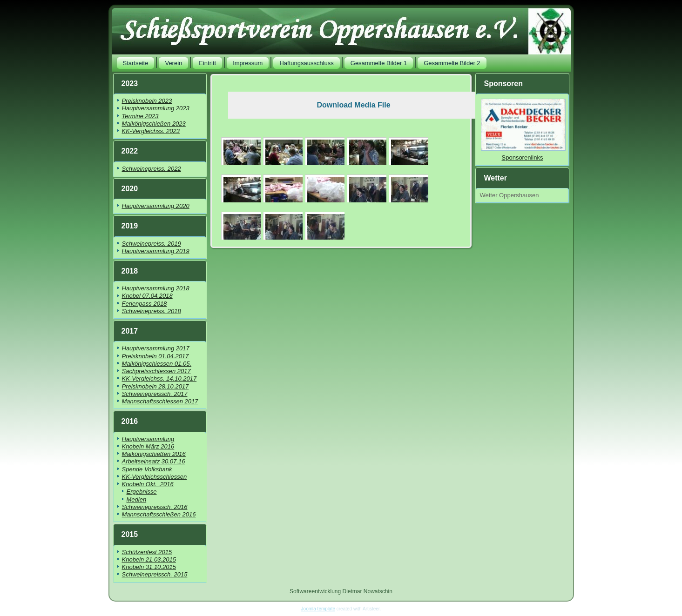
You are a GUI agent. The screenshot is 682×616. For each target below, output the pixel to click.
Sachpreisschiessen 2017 (156, 371)
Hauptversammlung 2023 (156, 108)
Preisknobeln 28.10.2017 (155, 386)
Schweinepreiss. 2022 (152, 169)
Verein (173, 63)
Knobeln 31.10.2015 (149, 567)
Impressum (248, 63)
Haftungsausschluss (306, 63)
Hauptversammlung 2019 (156, 251)
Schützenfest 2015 (147, 552)
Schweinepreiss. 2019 (152, 244)
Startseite (136, 63)
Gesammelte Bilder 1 (379, 63)
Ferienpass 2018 (145, 304)
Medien (137, 499)
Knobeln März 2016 (148, 446)
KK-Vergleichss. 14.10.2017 (159, 378)
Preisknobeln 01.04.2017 (155, 356)
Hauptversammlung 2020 (156, 206)
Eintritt (207, 63)
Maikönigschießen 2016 (154, 454)
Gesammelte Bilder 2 (452, 63)
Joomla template (318, 609)
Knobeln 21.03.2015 (149, 559)
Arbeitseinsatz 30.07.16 (154, 461)
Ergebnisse (142, 492)
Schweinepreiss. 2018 (152, 311)
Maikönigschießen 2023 (154, 124)
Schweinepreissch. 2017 (155, 394)
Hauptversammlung (148, 439)
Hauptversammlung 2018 (156, 288)
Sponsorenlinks (523, 157)
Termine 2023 (140, 116)
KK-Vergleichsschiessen (155, 477)
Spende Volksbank (147, 469)
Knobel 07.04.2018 (147, 296)
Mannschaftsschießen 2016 (159, 514)
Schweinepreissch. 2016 (155, 507)
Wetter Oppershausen (509, 195)
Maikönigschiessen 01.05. (157, 364)
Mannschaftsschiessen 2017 (160, 401)
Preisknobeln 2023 (147, 101)
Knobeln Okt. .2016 (148, 484)
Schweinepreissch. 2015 (155, 574)
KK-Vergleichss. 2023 (151, 131)
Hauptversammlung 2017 (156, 348)
